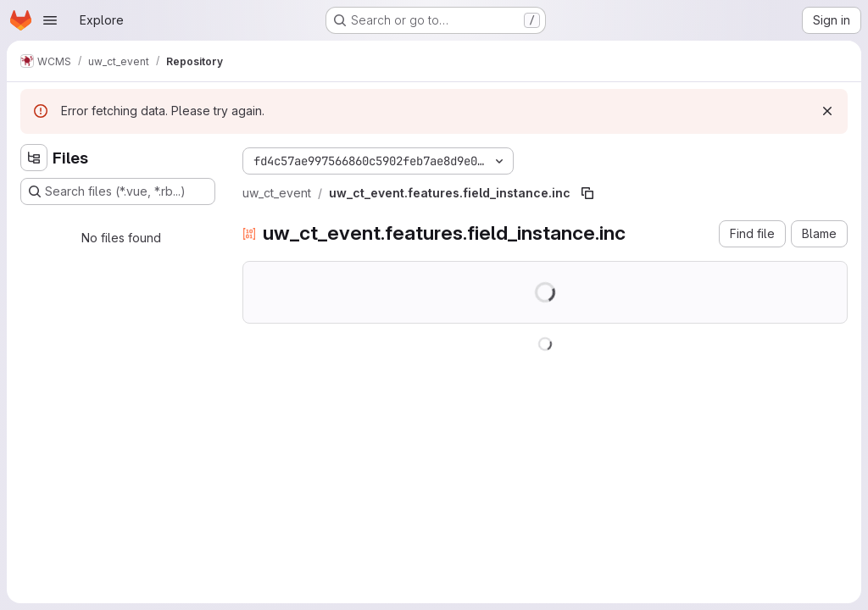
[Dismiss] (827, 111)
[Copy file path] (587, 193)
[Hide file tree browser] (34, 158)
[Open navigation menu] (50, 20)
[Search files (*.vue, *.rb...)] (118, 191)
